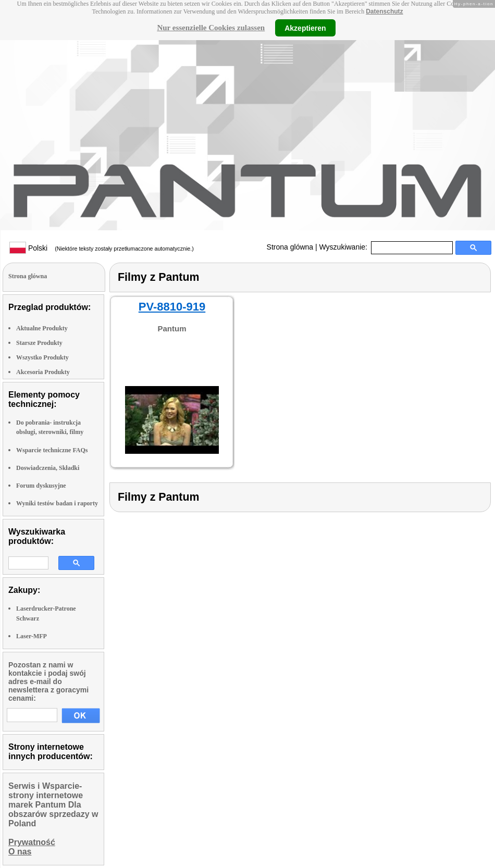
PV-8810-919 (172, 307)
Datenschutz (384, 11)
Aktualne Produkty (42, 328)
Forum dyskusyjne (41, 486)
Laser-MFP (32, 636)
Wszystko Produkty (42, 357)
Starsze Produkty (39, 343)
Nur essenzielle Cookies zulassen (211, 28)
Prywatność (32, 842)
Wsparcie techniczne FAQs (52, 450)
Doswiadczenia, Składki (48, 468)
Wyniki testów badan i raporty (57, 503)
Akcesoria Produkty (43, 372)
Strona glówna (290, 247)
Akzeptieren (305, 28)
